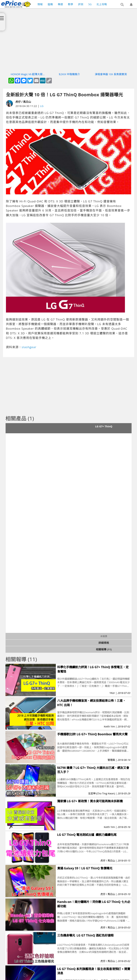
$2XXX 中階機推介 (69, 74)
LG (42, 106)
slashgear (29, 347)
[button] (122, 5)
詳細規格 (104, 643)
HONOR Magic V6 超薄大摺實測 (28, 74)
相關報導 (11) (104, 649)
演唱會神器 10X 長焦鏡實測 (111, 74)
